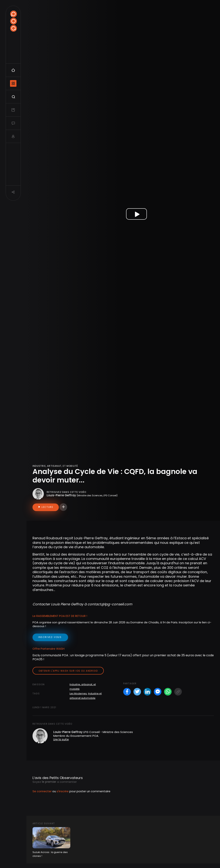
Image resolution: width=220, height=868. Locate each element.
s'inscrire (63, 791)
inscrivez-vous (50, 637)
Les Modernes (78, 694)
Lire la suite (61, 739)
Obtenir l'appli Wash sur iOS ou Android (68, 671)
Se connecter (42, 791)
